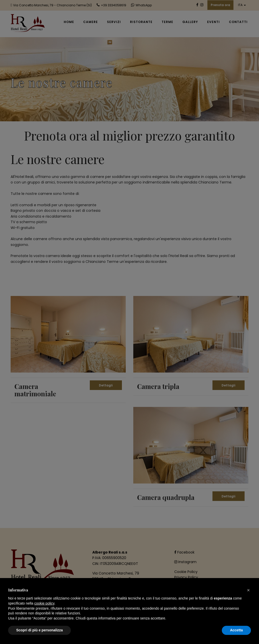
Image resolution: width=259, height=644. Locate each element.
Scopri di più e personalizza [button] (39, 630)
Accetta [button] (236, 630)
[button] (248, 590)
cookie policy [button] (44, 603)
